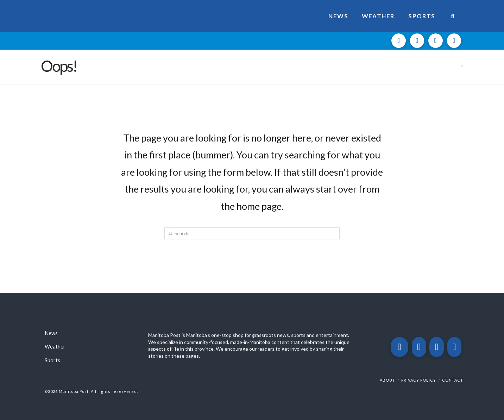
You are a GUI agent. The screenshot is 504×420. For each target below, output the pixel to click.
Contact (453, 380)
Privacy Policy (419, 380)
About (388, 380)
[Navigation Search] (453, 16)
